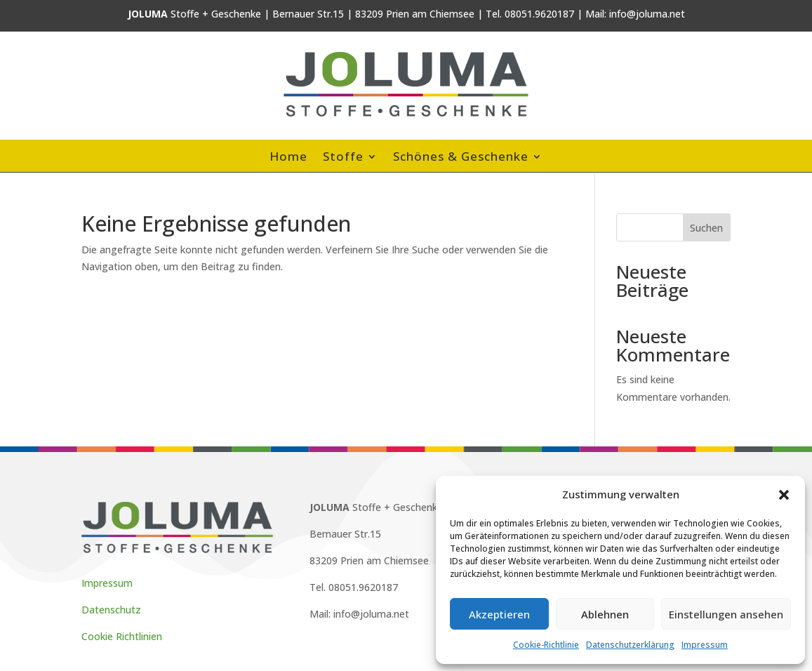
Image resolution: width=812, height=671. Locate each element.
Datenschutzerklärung (630, 645)
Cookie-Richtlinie (546, 645)
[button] (784, 495)
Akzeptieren (499, 614)
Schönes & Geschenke (461, 158)
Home (288, 158)
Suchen (706, 228)
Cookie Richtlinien (122, 636)
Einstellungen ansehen (726, 614)
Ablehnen (605, 614)
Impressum (705, 645)
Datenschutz (111, 610)
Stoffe (343, 158)
